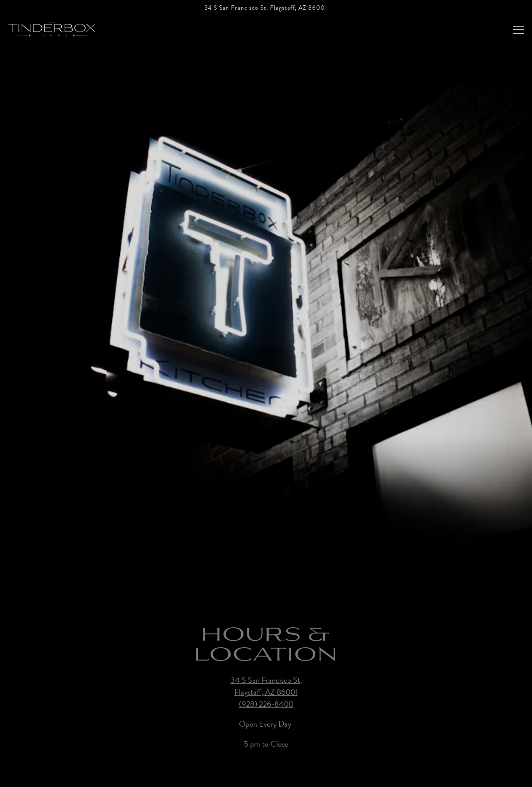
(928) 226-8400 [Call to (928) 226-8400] (266, 688)
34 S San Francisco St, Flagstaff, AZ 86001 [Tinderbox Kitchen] (266, 670)
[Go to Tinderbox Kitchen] (266, 8)
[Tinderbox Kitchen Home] (52, 28)
